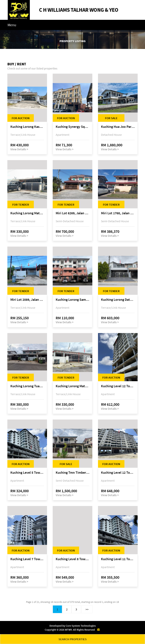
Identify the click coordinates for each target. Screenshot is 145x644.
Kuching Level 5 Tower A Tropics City (27, 473)
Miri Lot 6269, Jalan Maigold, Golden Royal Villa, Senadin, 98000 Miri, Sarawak (72, 213)
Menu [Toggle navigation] (12, 25)
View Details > (19, 149)
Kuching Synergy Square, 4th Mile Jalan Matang (72, 127)
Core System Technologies (81, 626)
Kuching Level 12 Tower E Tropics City (118, 386)
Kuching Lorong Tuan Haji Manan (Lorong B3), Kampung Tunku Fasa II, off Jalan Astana (27, 386)
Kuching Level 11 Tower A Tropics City (118, 559)
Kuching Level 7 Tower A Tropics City (27, 559)
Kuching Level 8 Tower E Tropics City (72, 559)
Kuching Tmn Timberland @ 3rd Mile (72, 473)
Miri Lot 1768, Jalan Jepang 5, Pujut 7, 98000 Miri (118, 213)
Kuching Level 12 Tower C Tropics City (118, 473)
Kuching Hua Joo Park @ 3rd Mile (118, 127)
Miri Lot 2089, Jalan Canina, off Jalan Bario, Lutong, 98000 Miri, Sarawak (27, 300)
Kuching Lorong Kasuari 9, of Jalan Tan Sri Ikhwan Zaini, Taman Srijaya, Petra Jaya (27, 127)
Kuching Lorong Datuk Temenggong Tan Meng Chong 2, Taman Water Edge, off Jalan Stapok (118, 300)
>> (87, 609)
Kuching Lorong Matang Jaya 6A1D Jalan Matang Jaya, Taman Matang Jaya (72, 386)
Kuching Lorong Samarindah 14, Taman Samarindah (72, 300)
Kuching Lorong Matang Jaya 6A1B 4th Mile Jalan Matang (27, 213)
